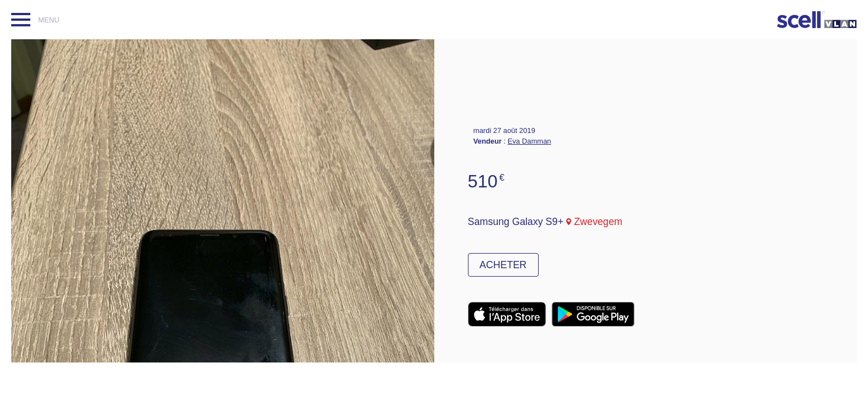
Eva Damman (530, 141)
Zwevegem (598, 222)
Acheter (503, 265)
